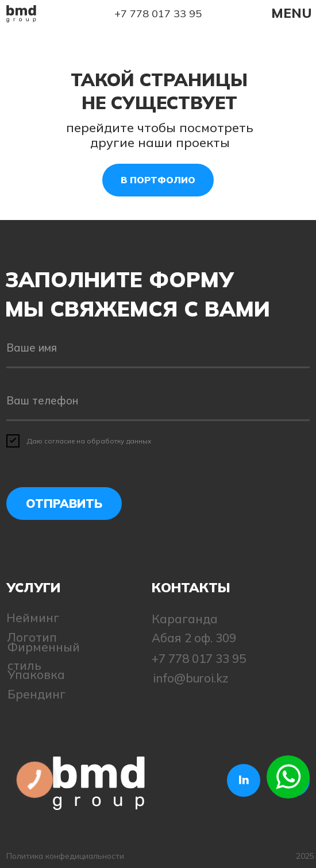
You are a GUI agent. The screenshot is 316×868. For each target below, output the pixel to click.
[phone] (158, 401)
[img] (21, 14)
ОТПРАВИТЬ (64, 503)
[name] (158, 349)
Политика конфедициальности (65, 856)
